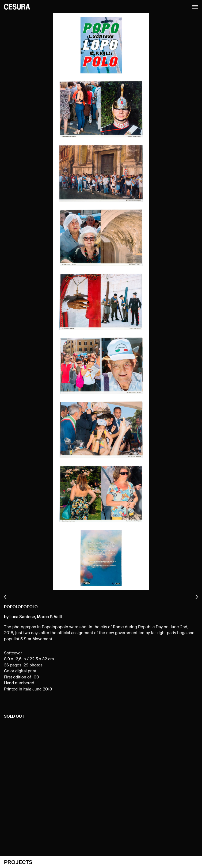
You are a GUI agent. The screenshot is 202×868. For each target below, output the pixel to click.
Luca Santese (22, 617)
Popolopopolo (21, 607)
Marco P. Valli (49, 617)
